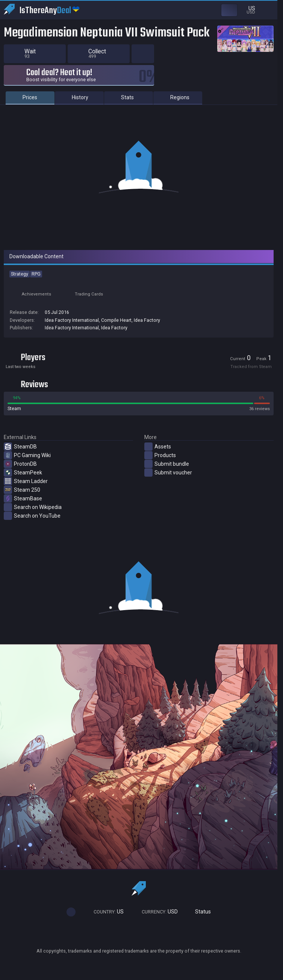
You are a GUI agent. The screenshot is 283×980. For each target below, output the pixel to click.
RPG (36, 274)
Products (160, 455)
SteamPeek (23, 473)
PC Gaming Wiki (27, 455)
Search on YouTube (32, 516)
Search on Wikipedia (33, 507)
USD (156, 912)
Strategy (20, 274)
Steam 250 (22, 490)
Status (200, 912)
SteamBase (23, 498)
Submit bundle (167, 464)
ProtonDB (20, 464)
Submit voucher (168, 473)
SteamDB (20, 447)
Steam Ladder (26, 481)
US (105, 912)
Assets (158, 447)
